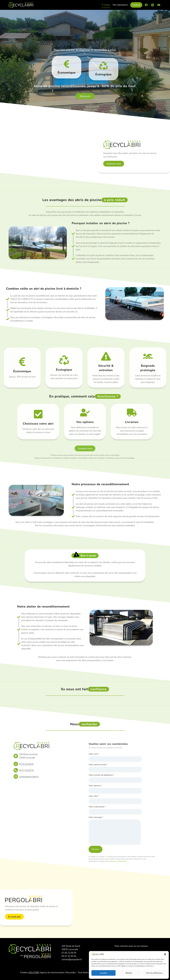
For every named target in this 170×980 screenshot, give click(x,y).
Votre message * (96, 817)
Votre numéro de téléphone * (101, 775)
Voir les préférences (154, 973)
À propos (106, 5)
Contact (136, 5)
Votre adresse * (95, 786)
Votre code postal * (97, 807)
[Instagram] (153, 5)
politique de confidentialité (118, 861)
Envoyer (95, 849)
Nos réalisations (120, 5)
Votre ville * (94, 796)
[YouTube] (159, 5)
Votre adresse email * (98, 765)
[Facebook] (146, 5)
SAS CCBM (34, 973)
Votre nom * (94, 754)
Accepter (103, 973)
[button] (165, 954)
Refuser (129, 973)
